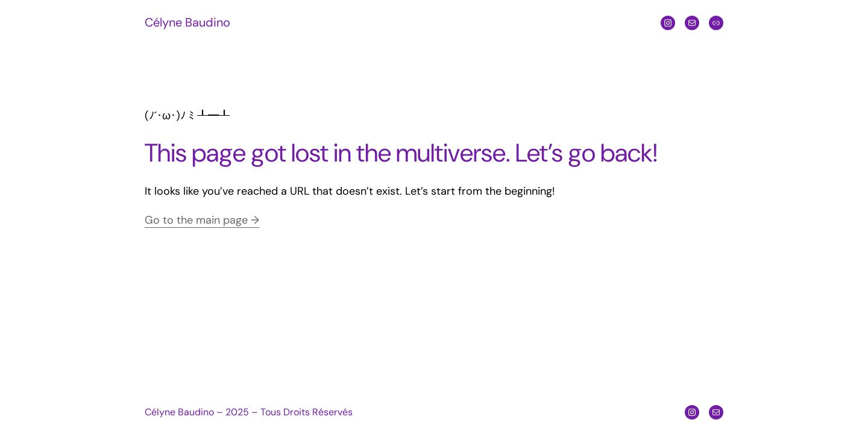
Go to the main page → (202, 220)
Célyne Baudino (187, 22)
